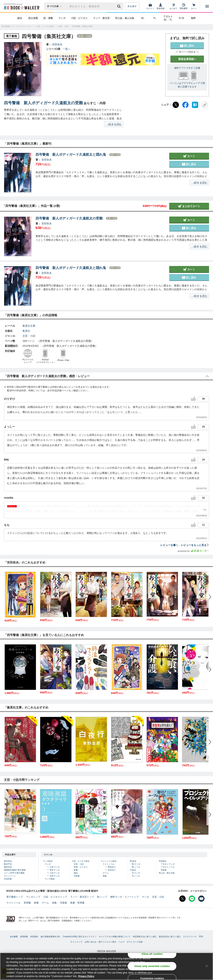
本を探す (132, 6)
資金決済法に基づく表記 (170, 937)
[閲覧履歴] (184, 6)
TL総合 (133, 870)
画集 (105, 876)
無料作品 (8, 867)
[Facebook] (185, 105)
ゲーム (106, 873)
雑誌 (76, 873)
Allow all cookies (152, 954)
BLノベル (136, 867)
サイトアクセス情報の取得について (115, 937)
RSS (201, 937)
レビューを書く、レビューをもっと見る (185, 545)
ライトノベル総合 (109, 861)
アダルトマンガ (168, 864)
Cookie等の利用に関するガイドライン (80, 937)
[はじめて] (173, 6)
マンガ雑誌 (50, 879)
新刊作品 (8, 861)
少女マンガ (55, 873)
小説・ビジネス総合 (81, 861)
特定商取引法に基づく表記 (145, 937)
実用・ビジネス (81, 867)
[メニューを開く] (207, 6)
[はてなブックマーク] (195, 105)
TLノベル (136, 876)
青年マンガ (55, 870)
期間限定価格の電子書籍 (15, 870)
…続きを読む (114, 124)
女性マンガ (55, 876)
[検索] (120, 6)
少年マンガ (55, 867)
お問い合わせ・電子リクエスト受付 (100, 942)
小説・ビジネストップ (55, 897)
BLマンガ (136, 864)
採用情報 (24, 937)
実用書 (27, 903)
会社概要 (14, 937)
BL (143, 18)
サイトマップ (76, 942)
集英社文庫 (29, 326)
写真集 (77, 876)
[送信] (120, 6)
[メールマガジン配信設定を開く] (201, 899)
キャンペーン (10, 876)
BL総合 (133, 861)
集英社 (26, 331)
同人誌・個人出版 (125, 18)
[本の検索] (56, 6)
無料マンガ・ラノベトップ (124, 897)
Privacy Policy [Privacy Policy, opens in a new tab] (86, 977)
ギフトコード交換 (135, 942)
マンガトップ (33, 897)
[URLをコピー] (205, 105)
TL (155, 18)
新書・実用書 (77, 903)
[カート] (194, 6)
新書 (76, 870)
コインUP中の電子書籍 (14, 873)
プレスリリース (190, 937)
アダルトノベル (168, 867)
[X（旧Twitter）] (176, 105)
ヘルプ (121, 942)
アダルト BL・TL (168, 18)
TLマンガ (136, 873)
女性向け (112, 870)
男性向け (112, 867)
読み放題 (33, 18)
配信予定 (8, 864)
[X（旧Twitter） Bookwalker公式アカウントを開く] (182, 899)
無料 (193, 18)
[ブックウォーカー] (21, 6)
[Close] (207, 966)
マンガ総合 (48, 861)
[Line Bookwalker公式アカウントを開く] (192, 899)
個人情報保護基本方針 (50, 937)
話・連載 (48, 18)
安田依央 (57, 44)
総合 (20, 18)
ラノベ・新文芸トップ (82, 897)
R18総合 (163, 861)
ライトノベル (109, 864)
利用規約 (34, 937)
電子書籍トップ (15, 897)
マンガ (62, 18)
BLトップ (102, 897)
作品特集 (8, 879)
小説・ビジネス (79, 18)
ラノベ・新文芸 (101, 18)
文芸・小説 (29, 336)
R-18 (181, 18)
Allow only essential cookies (152, 967)
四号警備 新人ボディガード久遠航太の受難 (43, 103)
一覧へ (67, 49)
